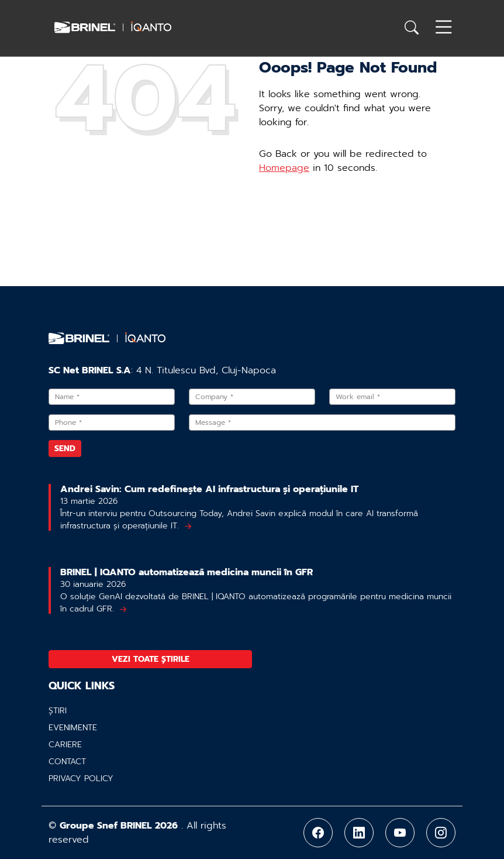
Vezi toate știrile (151, 659)
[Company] (252, 397)
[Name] (112, 397)
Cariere (65, 745)
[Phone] (112, 422)
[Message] (322, 422)
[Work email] (392, 397)
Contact (67, 762)
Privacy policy (81, 779)
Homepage (284, 168)
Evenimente (73, 728)
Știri (58, 711)
